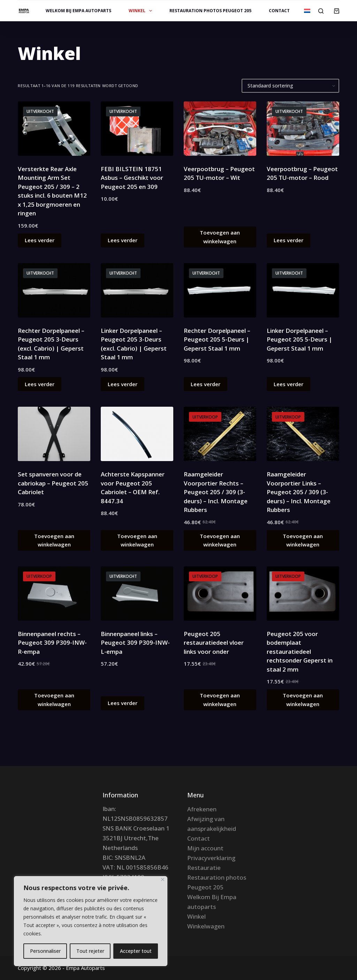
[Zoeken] (321, 11)
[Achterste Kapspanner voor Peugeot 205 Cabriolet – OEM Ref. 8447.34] (137, 434)
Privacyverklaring (211, 858)
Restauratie (204, 868)
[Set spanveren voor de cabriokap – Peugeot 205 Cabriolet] (54, 434)
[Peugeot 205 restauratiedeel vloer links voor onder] (220, 594)
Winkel (142, 11)
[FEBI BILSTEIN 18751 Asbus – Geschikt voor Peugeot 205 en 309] (137, 129)
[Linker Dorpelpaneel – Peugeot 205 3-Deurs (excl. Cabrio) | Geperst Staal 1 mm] (137, 290)
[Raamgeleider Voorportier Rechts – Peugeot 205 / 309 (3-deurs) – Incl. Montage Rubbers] (220, 434)
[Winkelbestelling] (290, 86)
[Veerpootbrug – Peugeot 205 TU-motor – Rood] (303, 129)
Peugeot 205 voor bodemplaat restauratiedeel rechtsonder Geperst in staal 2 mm (300, 652)
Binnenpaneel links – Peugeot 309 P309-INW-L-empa (135, 643)
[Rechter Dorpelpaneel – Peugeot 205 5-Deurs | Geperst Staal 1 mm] (220, 290)
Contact (279, 11)
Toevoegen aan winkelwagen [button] (220, 237)
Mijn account (205, 848)
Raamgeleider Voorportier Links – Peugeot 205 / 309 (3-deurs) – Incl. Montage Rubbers (299, 492)
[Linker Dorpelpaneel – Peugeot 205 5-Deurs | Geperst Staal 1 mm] (303, 290)
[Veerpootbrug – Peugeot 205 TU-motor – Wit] (220, 129)
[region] (91, 921)
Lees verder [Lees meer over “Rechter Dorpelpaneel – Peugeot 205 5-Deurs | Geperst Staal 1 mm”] (206, 384)
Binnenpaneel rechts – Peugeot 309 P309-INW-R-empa (52, 643)
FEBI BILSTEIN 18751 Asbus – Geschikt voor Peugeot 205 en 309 (132, 178)
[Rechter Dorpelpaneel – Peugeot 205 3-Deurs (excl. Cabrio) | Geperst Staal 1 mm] (54, 290)
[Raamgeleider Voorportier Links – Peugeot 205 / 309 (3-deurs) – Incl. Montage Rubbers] (303, 434)
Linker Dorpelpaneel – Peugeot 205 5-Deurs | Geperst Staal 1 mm (299, 339)
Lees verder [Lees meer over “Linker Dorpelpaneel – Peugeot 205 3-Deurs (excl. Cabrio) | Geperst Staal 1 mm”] (123, 384)
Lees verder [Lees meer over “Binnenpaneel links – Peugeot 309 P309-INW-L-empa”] (123, 703)
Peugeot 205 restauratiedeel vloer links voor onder (214, 643)
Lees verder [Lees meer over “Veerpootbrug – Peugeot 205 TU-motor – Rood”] (288, 240)
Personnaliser (45, 951)
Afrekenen (202, 809)
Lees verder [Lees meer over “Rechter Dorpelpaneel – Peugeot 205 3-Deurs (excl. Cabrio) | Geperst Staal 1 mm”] (40, 384)
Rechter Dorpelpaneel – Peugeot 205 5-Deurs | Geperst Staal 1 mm (217, 339)
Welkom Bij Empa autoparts (78, 11)
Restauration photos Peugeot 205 (210, 11)
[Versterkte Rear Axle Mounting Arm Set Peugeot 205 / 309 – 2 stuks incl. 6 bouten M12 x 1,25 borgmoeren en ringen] (54, 129)
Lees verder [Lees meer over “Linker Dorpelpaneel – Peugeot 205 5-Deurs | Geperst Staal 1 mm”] (288, 384)
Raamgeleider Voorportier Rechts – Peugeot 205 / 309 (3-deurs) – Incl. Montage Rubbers (216, 492)
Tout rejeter (90, 951)
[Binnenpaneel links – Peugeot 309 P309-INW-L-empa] (137, 594)
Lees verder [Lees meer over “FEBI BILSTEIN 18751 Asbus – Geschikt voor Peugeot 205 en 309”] (123, 240)
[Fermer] (163, 879)
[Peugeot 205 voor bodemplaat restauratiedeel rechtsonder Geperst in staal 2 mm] (303, 594)
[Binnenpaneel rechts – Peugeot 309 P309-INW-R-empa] (54, 594)
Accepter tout (136, 951)
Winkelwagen (206, 926)
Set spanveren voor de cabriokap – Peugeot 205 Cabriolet (53, 483)
